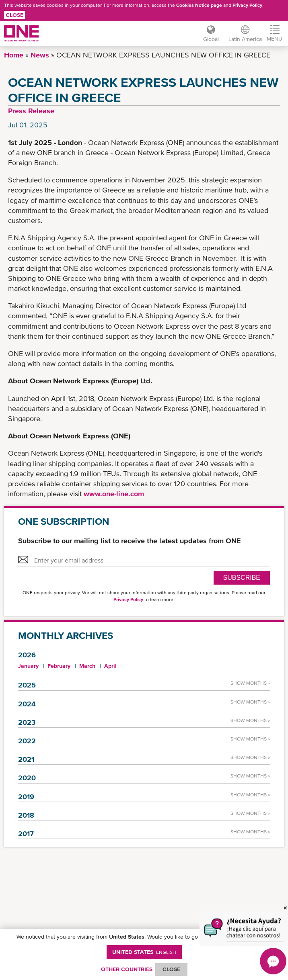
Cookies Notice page (199, 5)
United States (144, 952)
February (59, 666)
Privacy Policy (247, 5)
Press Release (31, 111)
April (110, 666)
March (87, 666)
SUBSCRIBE (242, 578)
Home (14, 55)
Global (211, 39)
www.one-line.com (114, 494)
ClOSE (171, 969)
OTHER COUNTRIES (127, 969)
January (28, 666)
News (40, 55)
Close (14, 15)
